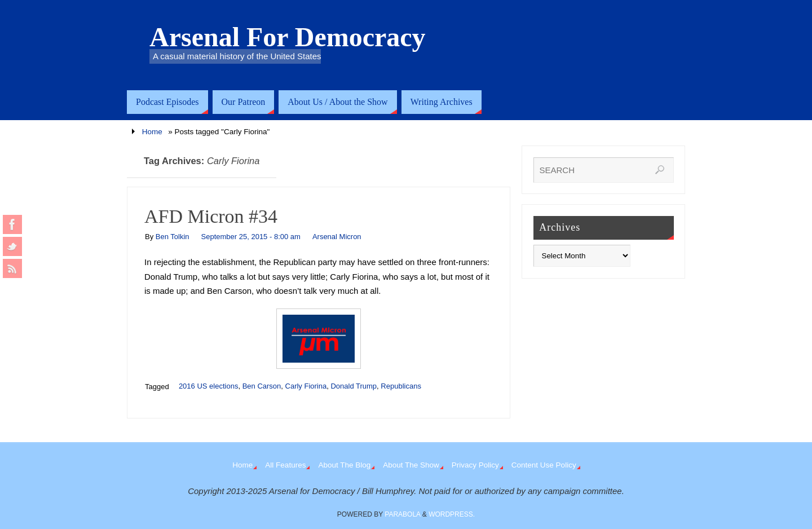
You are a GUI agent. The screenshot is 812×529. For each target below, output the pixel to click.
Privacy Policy (475, 465)
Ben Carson (262, 386)
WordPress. (452, 514)
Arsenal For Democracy (288, 37)
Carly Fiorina (306, 386)
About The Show (411, 465)
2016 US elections (209, 386)
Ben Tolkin (173, 237)
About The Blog (344, 465)
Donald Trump (354, 386)
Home (152, 132)
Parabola (402, 514)
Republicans (401, 386)
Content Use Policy (544, 465)
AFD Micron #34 (211, 216)
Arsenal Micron (337, 237)
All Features (285, 465)
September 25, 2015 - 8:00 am (251, 237)
